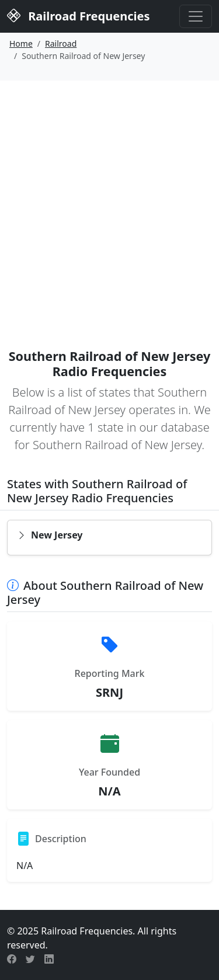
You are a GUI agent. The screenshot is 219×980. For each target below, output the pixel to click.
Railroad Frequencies (78, 15)
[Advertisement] (109, 196)
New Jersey (50, 535)
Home (21, 44)
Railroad (61, 44)
